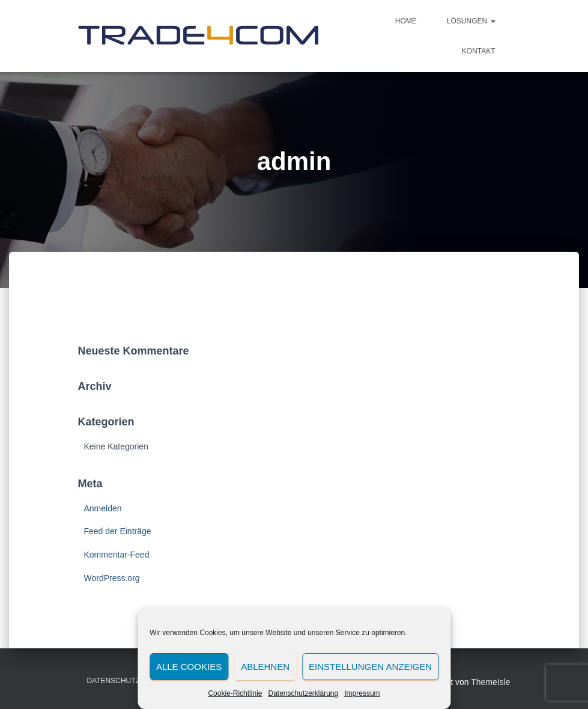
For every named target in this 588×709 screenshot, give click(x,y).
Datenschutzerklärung (303, 693)
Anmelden (103, 508)
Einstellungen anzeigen (370, 667)
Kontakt (479, 51)
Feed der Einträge (118, 531)
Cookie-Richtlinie (235, 693)
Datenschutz (114, 681)
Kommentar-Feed (117, 555)
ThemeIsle (490, 682)
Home (406, 21)
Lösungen (471, 21)
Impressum (362, 693)
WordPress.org (112, 578)
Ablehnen (265, 667)
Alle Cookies (189, 667)
